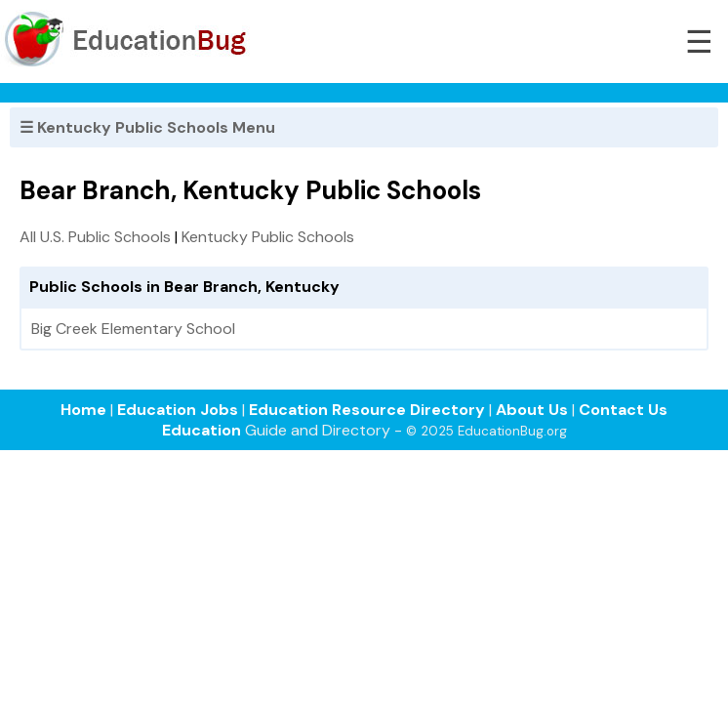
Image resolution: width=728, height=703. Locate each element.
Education (202, 430)
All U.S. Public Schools (95, 237)
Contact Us (623, 410)
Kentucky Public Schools (268, 237)
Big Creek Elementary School (133, 329)
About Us (532, 410)
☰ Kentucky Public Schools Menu (147, 127)
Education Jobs (178, 410)
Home (83, 410)
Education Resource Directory (367, 410)
